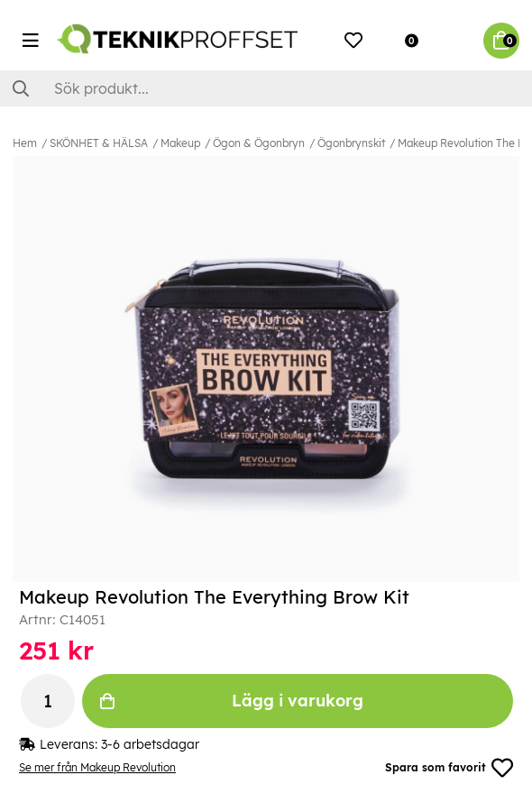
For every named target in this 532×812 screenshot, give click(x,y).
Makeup (180, 143)
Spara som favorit (449, 768)
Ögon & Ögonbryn (259, 143)
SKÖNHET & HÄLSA (99, 143)
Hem (25, 143)
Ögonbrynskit (351, 143)
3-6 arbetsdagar (150, 744)
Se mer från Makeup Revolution (97, 767)
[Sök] (266, 88)
